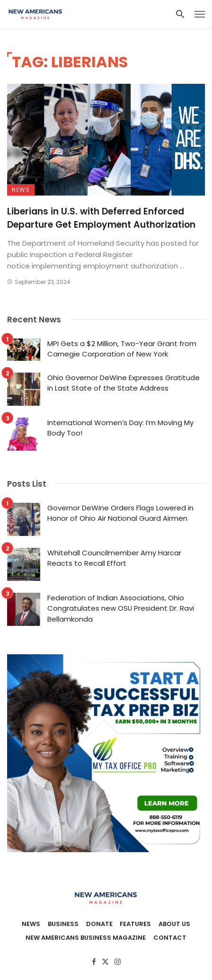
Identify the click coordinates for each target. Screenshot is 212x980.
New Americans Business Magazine (86, 938)
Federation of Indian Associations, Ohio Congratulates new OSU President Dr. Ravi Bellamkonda (121, 608)
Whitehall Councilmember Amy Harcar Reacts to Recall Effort (114, 558)
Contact (170, 938)
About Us (174, 924)
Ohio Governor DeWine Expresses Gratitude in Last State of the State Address (124, 383)
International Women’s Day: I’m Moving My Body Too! (120, 428)
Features (135, 924)
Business (63, 924)
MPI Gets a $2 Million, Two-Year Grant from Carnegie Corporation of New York (122, 349)
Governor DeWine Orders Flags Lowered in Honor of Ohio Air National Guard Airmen (120, 513)
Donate (99, 924)
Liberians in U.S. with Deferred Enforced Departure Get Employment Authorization (101, 218)
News (21, 190)
